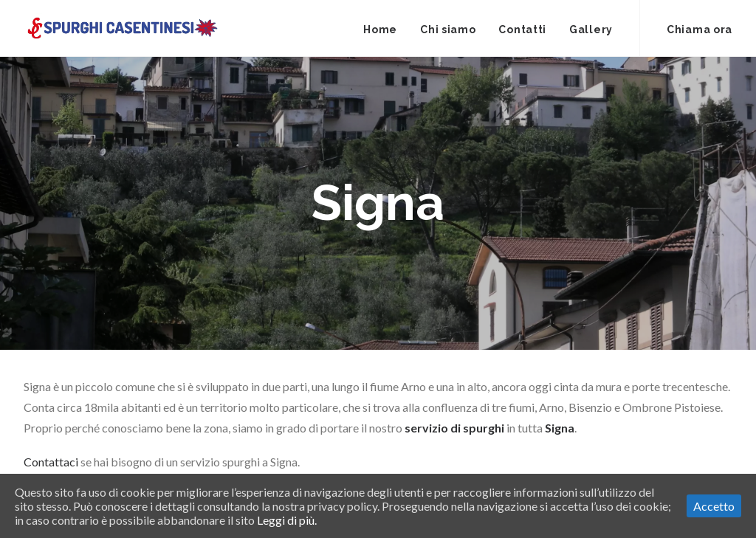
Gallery (591, 30)
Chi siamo (448, 30)
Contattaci (51, 462)
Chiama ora (700, 30)
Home (380, 30)
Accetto (714, 506)
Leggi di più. (287, 520)
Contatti (522, 30)
